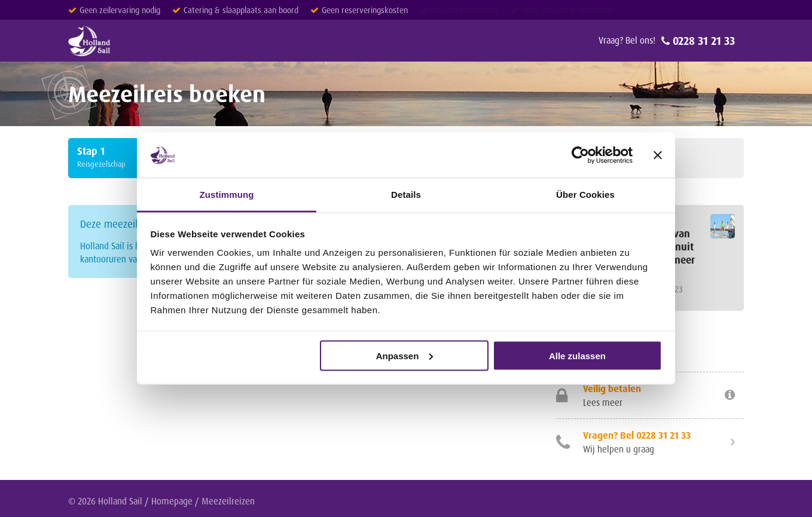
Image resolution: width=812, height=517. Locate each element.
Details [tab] (406, 195)
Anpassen (405, 355)
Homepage (172, 501)
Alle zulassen (577, 355)
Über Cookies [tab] (585, 195)
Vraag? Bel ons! (627, 40)
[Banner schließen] (658, 155)
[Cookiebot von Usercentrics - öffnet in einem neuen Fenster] (580, 155)
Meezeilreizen (228, 501)
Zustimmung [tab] (227, 195)
